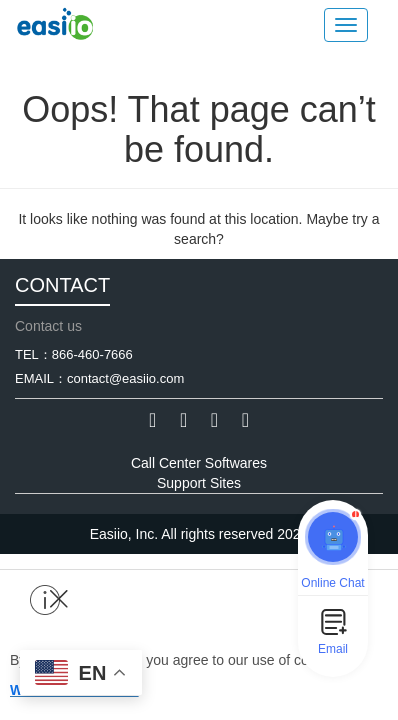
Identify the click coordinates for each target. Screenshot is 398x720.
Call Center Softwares (199, 463)
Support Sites (199, 483)
